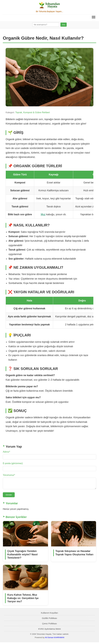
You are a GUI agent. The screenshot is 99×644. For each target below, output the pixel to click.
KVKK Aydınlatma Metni (49, 631)
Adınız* (6, 452)
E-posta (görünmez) (13, 463)
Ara (64, 25)
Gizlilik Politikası (50, 620)
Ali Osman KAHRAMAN (55, 639)
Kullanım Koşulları (49, 614)
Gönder (9, 496)
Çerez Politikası (49, 625)
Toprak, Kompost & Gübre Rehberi (33, 112)
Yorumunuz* (9, 475)
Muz (43, 214)
